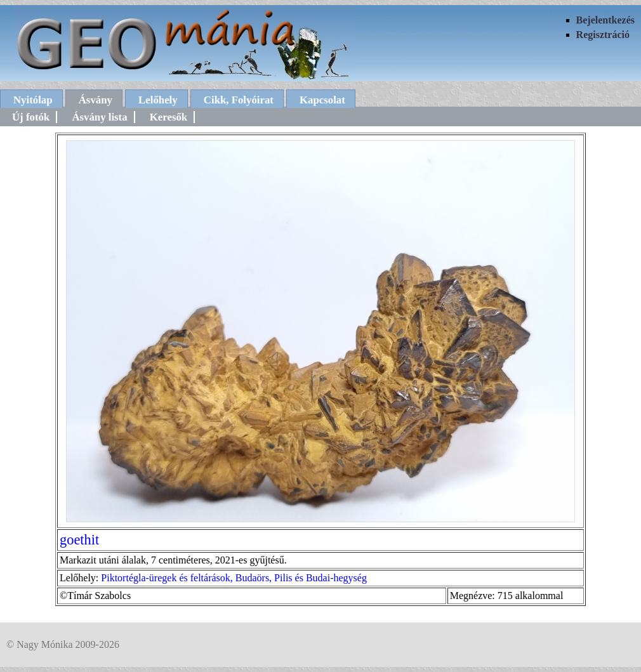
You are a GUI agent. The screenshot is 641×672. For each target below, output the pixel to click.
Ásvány (96, 100)
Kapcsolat (322, 100)
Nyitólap (33, 100)
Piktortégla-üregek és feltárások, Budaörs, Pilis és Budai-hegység (234, 578)
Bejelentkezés (605, 20)
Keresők (169, 117)
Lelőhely (158, 100)
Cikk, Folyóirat (239, 100)
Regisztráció (603, 35)
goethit (79, 540)
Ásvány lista (99, 117)
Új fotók (31, 117)
